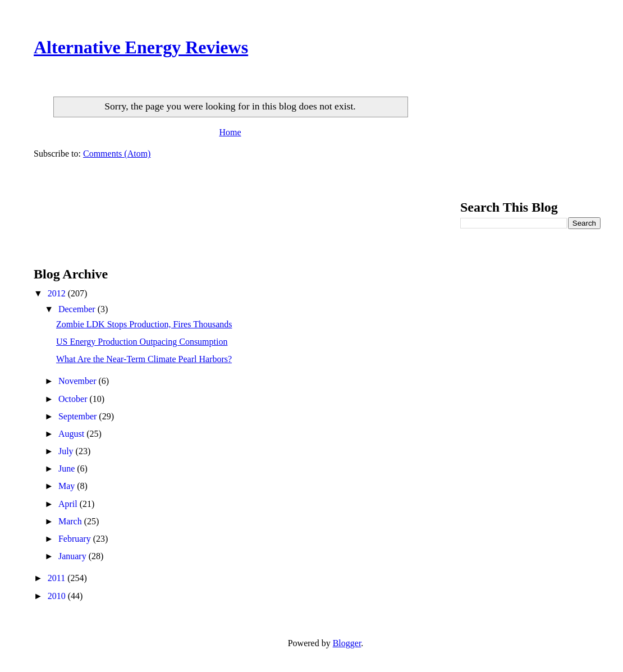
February (76, 539)
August (72, 434)
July (67, 451)
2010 (58, 596)
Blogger (347, 643)
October (74, 399)
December (78, 309)
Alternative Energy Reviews (141, 47)
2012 (58, 293)
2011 (58, 578)
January (74, 556)
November (79, 381)
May (68, 486)
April (69, 504)
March (71, 521)
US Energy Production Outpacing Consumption (142, 342)
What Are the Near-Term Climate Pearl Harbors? (144, 359)
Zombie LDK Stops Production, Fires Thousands (144, 324)
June (68, 468)
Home (230, 132)
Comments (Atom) (117, 154)
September (79, 416)
